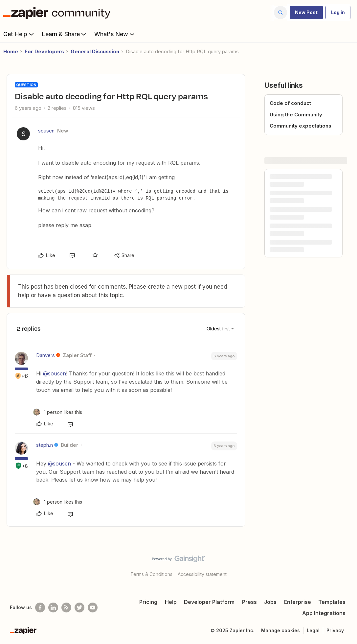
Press (249, 602)
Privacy (335, 630)
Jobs (270, 602)
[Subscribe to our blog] (66, 608)
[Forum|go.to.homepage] (58, 12)
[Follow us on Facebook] (40, 608)
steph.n (45, 445)
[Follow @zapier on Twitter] (79, 608)
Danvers (45, 355)
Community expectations (301, 126)
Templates (332, 602)
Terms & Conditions (151, 574)
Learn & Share (65, 34)
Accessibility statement (202, 574)
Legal (313, 630)
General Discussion (95, 51)
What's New (115, 34)
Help (171, 602)
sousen (46, 131)
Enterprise (298, 602)
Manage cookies (280, 630)
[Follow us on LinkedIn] (53, 608)
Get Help (19, 34)
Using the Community (296, 115)
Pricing (148, 602)
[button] (306, 12)
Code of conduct (290, 103)
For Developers (44, 51)
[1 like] (58, 412)
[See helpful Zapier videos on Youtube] (93, 608)
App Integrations (324, 613)
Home (11, 51)
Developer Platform (209, 602)
